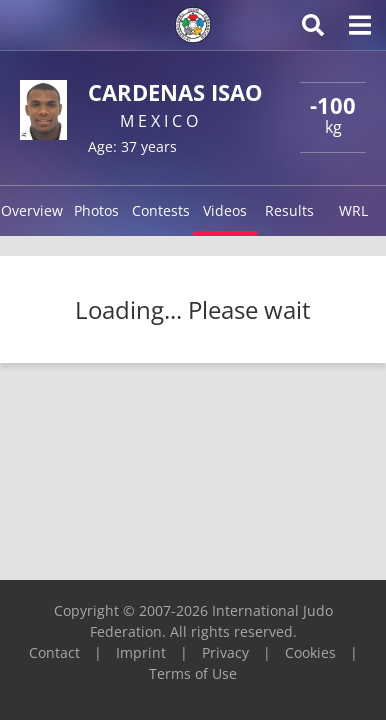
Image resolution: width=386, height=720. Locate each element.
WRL (353, 210)
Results (289, 210)
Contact (54, 652)
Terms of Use (193, 673)
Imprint (141, 652)
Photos (96, 210)
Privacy (225, 652)
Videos (225, 210)
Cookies (310, 652)
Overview (32, 210)
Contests (161, 210)
